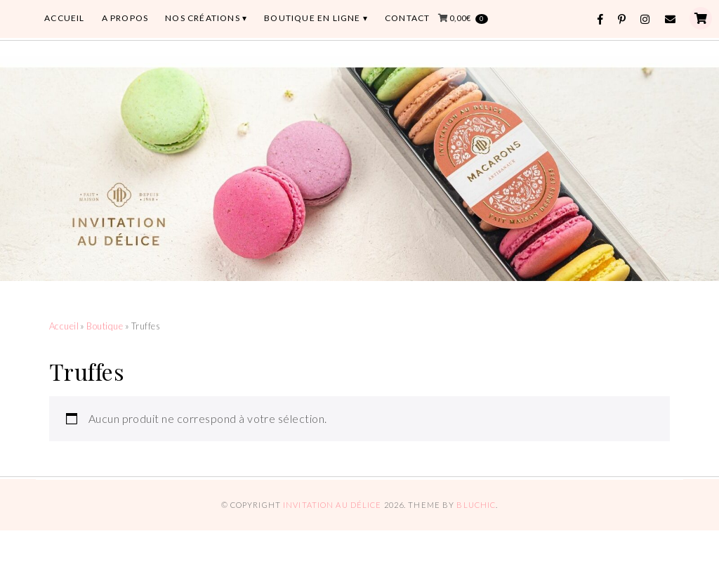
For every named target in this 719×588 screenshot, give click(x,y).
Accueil (64, 326)
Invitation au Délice (332, 505)
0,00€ (469, 19)
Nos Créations (203, 18)
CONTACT (407, 18)
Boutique (105, 326)
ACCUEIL (64, 18)
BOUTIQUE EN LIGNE (312, 18)
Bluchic (476, 505)
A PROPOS (125, 18)
